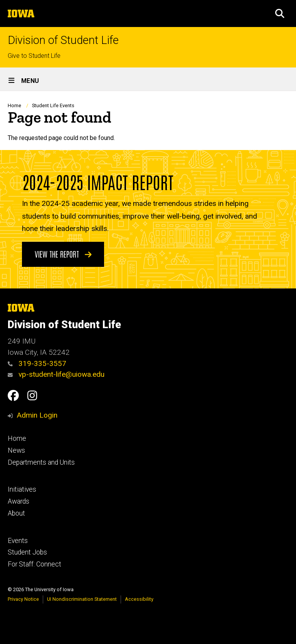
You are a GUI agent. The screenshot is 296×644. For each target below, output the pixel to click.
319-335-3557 (37, 363)
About (16, 513)
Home (14, 105)
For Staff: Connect (34, 564)
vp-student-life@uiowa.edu (56, 374)
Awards (18, 501)
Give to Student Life (34, 56)
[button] (280, 13)
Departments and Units (41, 462)
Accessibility (139, 599)
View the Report (63, 253)
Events (18, 541)
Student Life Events (53, 105)
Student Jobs (27, 552)
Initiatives (22, 489)
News (16, 450)
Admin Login (37, 415)
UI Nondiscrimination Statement (82, 599)
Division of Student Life (63, 40)
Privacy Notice (23, 599)
